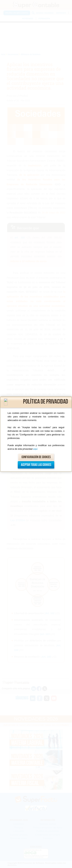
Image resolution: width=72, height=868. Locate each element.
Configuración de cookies (36, 457)
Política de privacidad (46, 402)
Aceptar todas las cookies (36, 465)
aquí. (36, 449)
